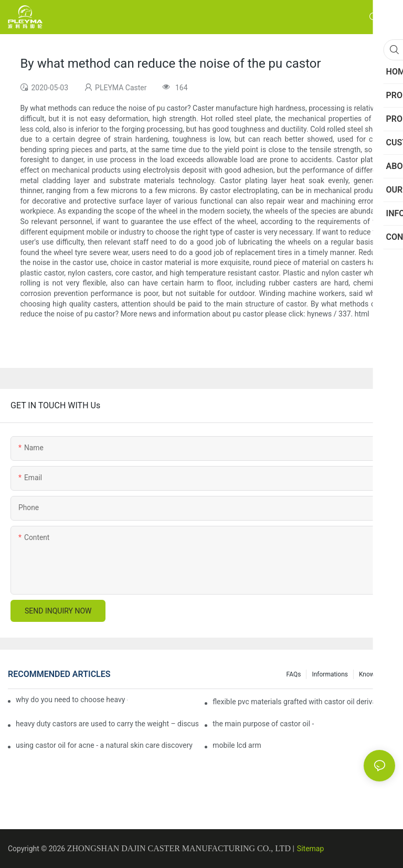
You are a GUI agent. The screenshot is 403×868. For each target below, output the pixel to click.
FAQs (294, 674)
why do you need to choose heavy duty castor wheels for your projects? (72, 700)
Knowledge (374, 674)
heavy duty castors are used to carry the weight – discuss (107, 724)
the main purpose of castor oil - (263, 724)
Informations (330, 674)
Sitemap (310, 849)
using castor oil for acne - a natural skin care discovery (104, 745)
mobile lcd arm (237, 745)
